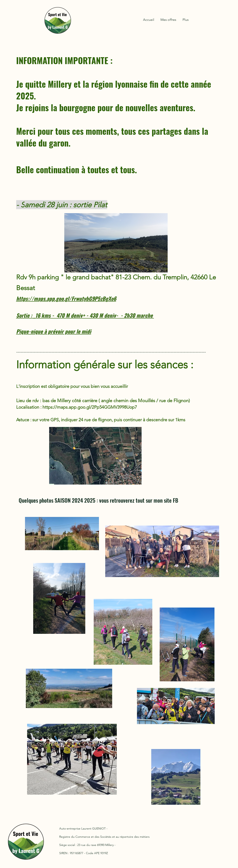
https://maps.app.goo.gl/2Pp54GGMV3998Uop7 (90, 407)
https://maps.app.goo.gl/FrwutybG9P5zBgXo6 (66, 298)
